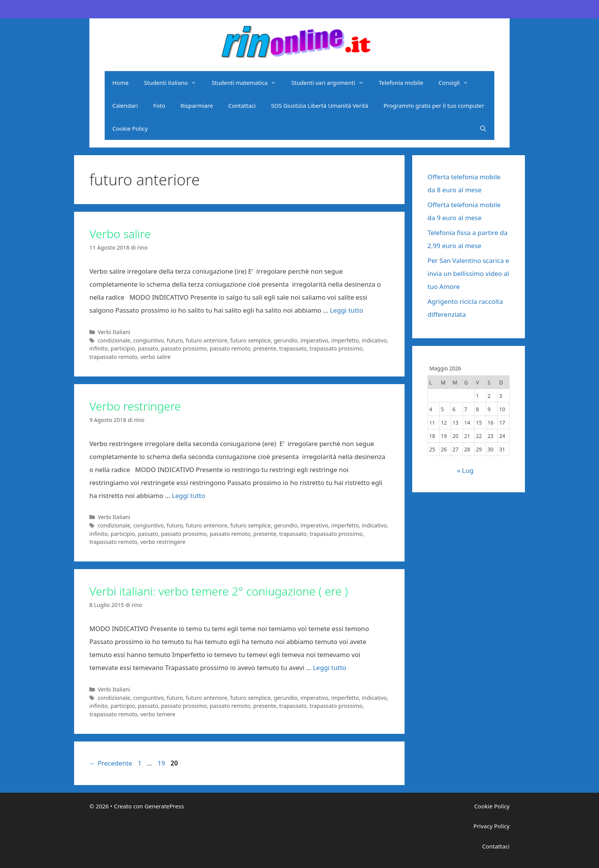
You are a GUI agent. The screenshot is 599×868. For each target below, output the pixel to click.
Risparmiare (197, 105)
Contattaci (242, 105)
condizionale (114, 340)
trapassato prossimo (336, 348)
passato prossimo (184, 348)
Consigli (457, 83)
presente (265, 348)
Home (121, 83)
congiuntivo (149, 340)
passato (148, 348)
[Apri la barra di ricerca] (483, 128)
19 (162, 763)
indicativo (374, 340)
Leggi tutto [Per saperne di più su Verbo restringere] (189, 496)
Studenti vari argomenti (331, 83)
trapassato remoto (113, 357)
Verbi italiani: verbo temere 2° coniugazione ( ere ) (219, 591)
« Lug (465, 470)
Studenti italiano (174, 83)
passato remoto (230, 348)
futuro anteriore (206, 340)
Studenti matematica (248, 83)
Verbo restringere (135, 406)
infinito (99, 348)
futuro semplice (251, 340)
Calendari (125, 105)
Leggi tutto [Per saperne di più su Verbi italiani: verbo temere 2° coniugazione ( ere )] (329, 668)
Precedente (111, 763)
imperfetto (345, 340)
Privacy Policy (491, 826)
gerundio (286, 340)
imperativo (314, 340)
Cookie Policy (130, 128)
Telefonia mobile (401, 83)
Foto (159, 105)
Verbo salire (120, 234)
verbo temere (158, 714)
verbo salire (155, 357)
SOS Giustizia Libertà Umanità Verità (320, 105)
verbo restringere (163, 542)
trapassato (293, 348)
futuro (175, 340)
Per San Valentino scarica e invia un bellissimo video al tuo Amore (468, 273)
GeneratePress (164, 806)
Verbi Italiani (114, 332)
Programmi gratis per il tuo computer (434, 105)
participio (123, 348)
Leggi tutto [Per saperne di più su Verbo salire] (346, 310)
